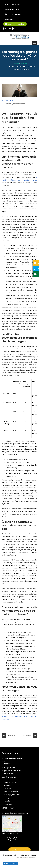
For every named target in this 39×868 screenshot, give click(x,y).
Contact (9, 19)
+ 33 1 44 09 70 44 (13, 4)
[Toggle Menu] (35, 43)
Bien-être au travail (11, 792)
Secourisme (8, 804)
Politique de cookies (11, 863)
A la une (24, 64)
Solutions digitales (13, 14)
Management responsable (13, 798)
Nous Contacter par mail (20, 850)
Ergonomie (8, 785)
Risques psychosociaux (12, 795)
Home (16, 64)
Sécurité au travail (10, 782)
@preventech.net (13, 9)
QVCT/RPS (7, 789)
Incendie (7, 801)
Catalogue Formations (15, 24)
